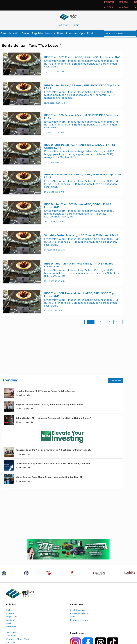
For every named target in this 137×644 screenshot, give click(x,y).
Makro (16, 34)
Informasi (72, 34)
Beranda (6, 34)
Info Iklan (11, 642)
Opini (82, 34)
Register (63, 25)
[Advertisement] (62, 350)
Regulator (38, 34)
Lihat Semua (115, 380)
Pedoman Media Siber (18, 639)
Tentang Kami (13, 632)
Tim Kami (11, 636)
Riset (90, 34)
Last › (119, 322)
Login (76, 25)
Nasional (50, 34)
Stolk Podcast (77, 610)
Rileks (61, 34)
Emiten (26, 34)
